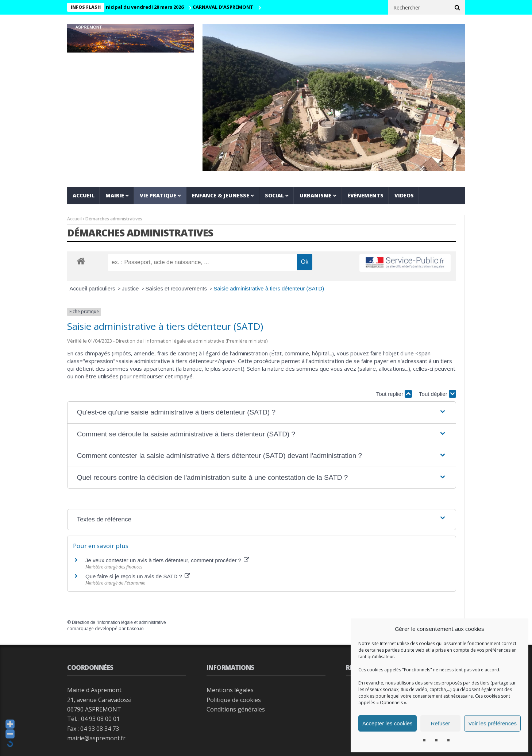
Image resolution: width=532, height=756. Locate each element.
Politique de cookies (234, 700)
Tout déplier (437, 394)
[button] (262, 412)
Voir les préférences (492, 723)
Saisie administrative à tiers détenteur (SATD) (269, 288)
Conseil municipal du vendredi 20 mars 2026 (137, 7)
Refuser (441, 723)
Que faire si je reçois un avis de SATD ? (138, 576)
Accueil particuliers (93, 288)
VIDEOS (404, 195)
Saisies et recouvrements (177, 288)
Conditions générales (236, 709)
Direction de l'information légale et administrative (119, 622)
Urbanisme (316, 195)
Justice (131, 288)
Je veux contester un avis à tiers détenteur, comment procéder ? (167, 560)
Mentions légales (230, 690)
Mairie (115, 195)
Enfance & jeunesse (221, 195)
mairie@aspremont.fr (96, 738)
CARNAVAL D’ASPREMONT (228, 7)
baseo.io (135, 629)
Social (274, 195)
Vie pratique (158, 195)
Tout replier (394, 394)
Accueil (84, 195)
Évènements (365, 195)
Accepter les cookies (388, 723)
